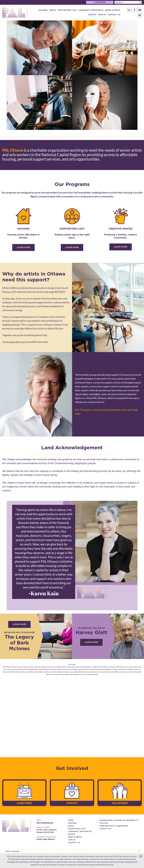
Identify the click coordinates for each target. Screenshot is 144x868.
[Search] (128, 2)
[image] (72, 75)
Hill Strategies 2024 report (15, 342)
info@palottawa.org (45, 823)
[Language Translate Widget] (72, 851)
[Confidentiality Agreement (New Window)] (114, 826)
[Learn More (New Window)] (91, 642)
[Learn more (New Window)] (19, 624)
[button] (140, 2)
